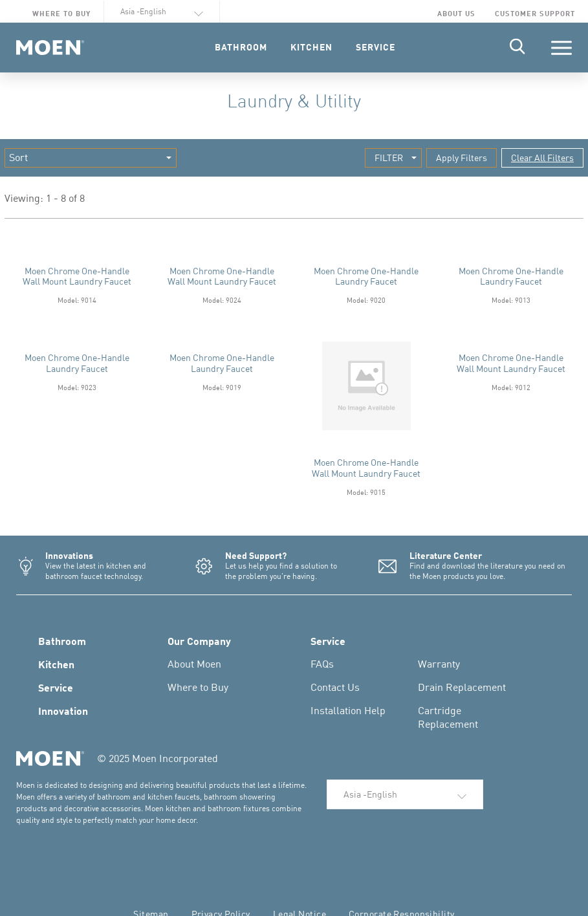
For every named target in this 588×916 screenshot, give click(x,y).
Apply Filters (462, 158)
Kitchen (56, 664)
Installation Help (348, 710)
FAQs (322, 664)
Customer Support (535, 13)
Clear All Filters (542, 158)
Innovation (63, 710)
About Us (456, 13)
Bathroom (62, 640)
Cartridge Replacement (448, 717)
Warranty (439, 664)
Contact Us (335, 687)
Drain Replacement (462, 687)
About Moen (194, 664)
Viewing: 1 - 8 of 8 (45, 198)
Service (56, 687)
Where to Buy (61, 13)
